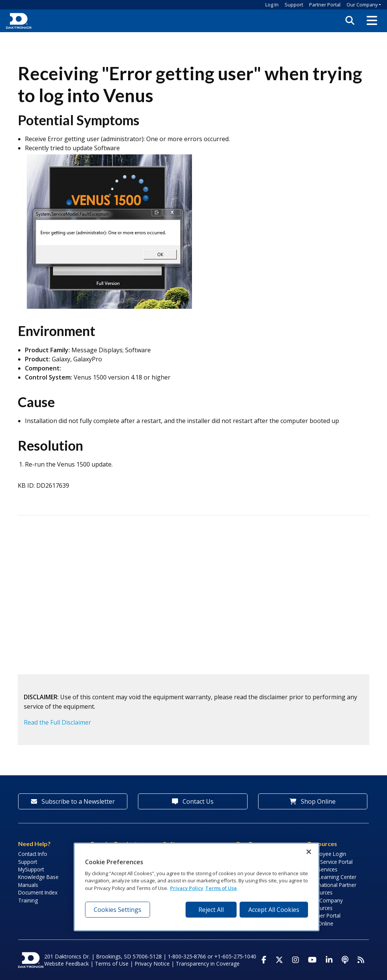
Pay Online (320, 923)
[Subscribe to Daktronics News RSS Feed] (361, 960)
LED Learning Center (332, 877)
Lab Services (323, 869)
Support (294, 5)
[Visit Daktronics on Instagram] (296, 960)
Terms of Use (112, 964)
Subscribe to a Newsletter (73, 801)
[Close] (309, 852)
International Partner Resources (332, 889)
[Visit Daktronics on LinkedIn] (329, 960)
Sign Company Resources (325, 904)
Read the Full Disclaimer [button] (57, 722)
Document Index (38, 892)
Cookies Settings (118, 910)
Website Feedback (67, 964)
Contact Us (193, 801)
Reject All (211, 910)
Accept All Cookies (274, 910)
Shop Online (313, 801)
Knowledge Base (38, 877)
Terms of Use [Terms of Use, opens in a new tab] (221, 888)
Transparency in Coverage (208, 964)
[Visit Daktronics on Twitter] (279, 960)
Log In (272, 5)
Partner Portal (325, 5)
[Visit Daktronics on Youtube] (312, 960)
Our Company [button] (362, 5)
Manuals (28, 885)
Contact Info (33, 854)
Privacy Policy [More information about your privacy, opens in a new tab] (187, 888)
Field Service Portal (330, 862)
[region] (197, 887)
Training (28, 900)
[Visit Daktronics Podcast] (345, 960)
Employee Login (327, 854)
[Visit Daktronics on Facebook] (264, 960)
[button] (372, 21)
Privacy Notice (152, 964)
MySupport (31, 869)
